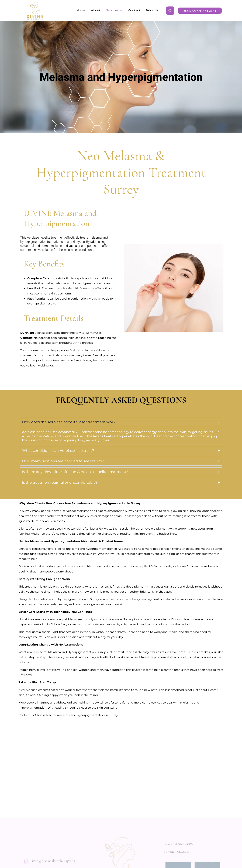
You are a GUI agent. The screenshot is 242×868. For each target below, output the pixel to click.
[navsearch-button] (170, 11)
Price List (153, 10)
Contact (135, 10)
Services (115, 10)
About (97, 10)
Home (82, 10)
